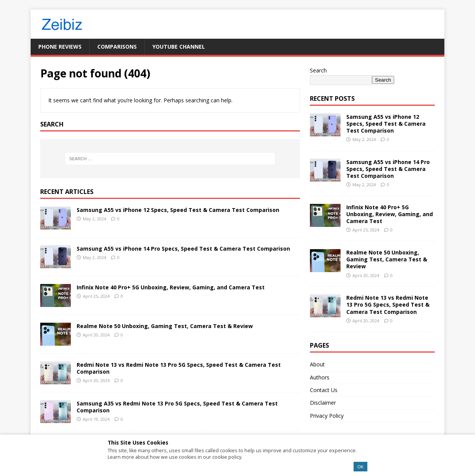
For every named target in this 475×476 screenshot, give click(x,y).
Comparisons (117, 47)
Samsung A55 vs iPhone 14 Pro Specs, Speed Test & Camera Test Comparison (183, 249)
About (317, 364)
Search (318, 70)
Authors (320, 377)
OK (360, 467)
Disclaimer (323, 403)
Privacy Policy (327, 416)
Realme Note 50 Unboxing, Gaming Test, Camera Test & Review (165, 326)
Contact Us (324, 390)
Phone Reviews (60, 47)
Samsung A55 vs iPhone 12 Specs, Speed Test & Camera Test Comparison (178, 210)
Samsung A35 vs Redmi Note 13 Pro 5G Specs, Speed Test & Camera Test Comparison (177, 407)
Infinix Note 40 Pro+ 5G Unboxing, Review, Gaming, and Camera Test (171, 287)
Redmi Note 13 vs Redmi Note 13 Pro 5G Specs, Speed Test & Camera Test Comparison (179, 368)
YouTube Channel (179, 47)
